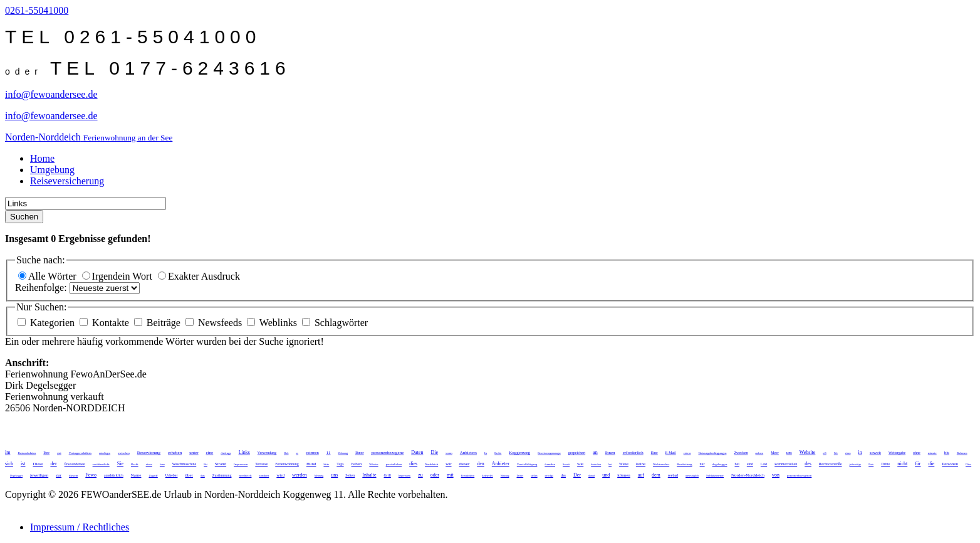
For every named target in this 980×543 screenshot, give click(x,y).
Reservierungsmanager (549, 453)
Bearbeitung (684, 464)
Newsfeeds (215, 323)
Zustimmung (222, 475)
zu (420, 475)
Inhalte (369, 475)
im (8, 452)
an (595, 452)
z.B (824, 453)
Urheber (172, 475)
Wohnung (343, 453)
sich (9, 464)
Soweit (566, 464)
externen (312, 453)
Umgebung (52, 170)
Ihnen (610, 453)
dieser (465, 464)
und (606, 475)
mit (450, 475)
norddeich (245, 476)
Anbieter (501, 464)
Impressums (404, 476)
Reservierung (149, 453)
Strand (221, 464)
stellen (534, 476)
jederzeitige (856, 464)
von (776, 475)
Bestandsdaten (27, 453)
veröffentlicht (101, 464)
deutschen (596, 464)
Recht (135, 464)
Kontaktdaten (468, 476)
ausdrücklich (114, 475)
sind (750, 464)
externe (687, 453)
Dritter (520, 476)
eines (149, 464)
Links (244, 452)
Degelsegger (16, 476)
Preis (871, 464)
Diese (38, 464)
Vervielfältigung (527, 464)
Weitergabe (897, 453)
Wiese (624, 464)
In (486, 453)
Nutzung (505, 476)
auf (641, 475)
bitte (326, 464)
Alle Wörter (49, 276)
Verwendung (267, 453)
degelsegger (720, 464)
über (189, 475)
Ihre (46, 453)
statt (59, 453)
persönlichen (394, 464)
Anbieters (468, 453)
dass (203, 476)
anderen (759, 453)
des (808, 464)
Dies (968, 464)
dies (413, 464)
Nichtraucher (661, 464)
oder (435, 475)
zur (59, 475)
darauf (592, 476)
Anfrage (226, 453)
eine (210, 453)
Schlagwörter (335, 323)
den (481, 464)
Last (764, 464)
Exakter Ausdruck (199, 276)
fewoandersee (75, 464)
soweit (875, 453)
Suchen (24, 217)
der (53, 464)
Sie (120, 464)
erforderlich (633, 453)
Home (42, 158)
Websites (373, 464)
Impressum (241, 464)
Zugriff (153, 476)
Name (136, 475)
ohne (917, 453)
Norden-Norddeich (748, 475)
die (932, 464)
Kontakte (106, 323)
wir (448, 464)
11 (329, 453)
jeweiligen (39, 475)
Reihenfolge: (42, 287)
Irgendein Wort (118, 276)
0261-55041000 (37, 10)
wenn (449, 453)
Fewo (91, 475)
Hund (311, 464)
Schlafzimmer (715, 476)
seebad (673, 475)
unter (194, 453)
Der (577, 475)
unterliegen (105, 453)
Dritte (885, 464)
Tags (340, 464)
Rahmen (962, 453)
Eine (654, 453)
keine (641, 464)
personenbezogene (388, 453)
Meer (775, 453)
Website (808, 452)
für (918, 464)
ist (23, 464)
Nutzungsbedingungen (712, 453)
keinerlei (487, 476)
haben (357, 464)
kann (162, 464)
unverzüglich (692, 476)
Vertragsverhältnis (80, 453)
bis (947, 453)
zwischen (124, 453)
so (298, 453)
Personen (950, 464)
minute (932, 453)
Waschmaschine (185, 464)
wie (580, 464)
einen (848, 453)
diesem (73, 476)
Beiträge (159, 323)
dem (656, 475)
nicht (902, 464)
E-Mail (671, 453)
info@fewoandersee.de (51, 94)
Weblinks (273, 323)
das (563, 475)
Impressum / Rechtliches (80, 527)
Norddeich (431, 464)
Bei (206, 464)
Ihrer (360, 453)
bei (737, 464)
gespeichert (577, 453)
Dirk (286, 453)
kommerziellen (786, 464)
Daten (417, 452)
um (789, 453)
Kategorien (47, 323)
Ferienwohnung (287, 464)
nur (702, 464)
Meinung (319, 476)
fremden (550, 464)
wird (280, 475)
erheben (175, 453)
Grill (388, 475)
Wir (836, 453)
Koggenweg (519, 453)
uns (334, 475)
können (624, 475)
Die (434, 452)
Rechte (498, 453)
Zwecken (741, 453)
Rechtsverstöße (831, 464)
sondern (264, 476)
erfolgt (549, 476)
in (860, 452)
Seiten (350, 475)
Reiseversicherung (67, 181)
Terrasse (261, 464)
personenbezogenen (799, 476)
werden (300, 475)
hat (610, 464)
